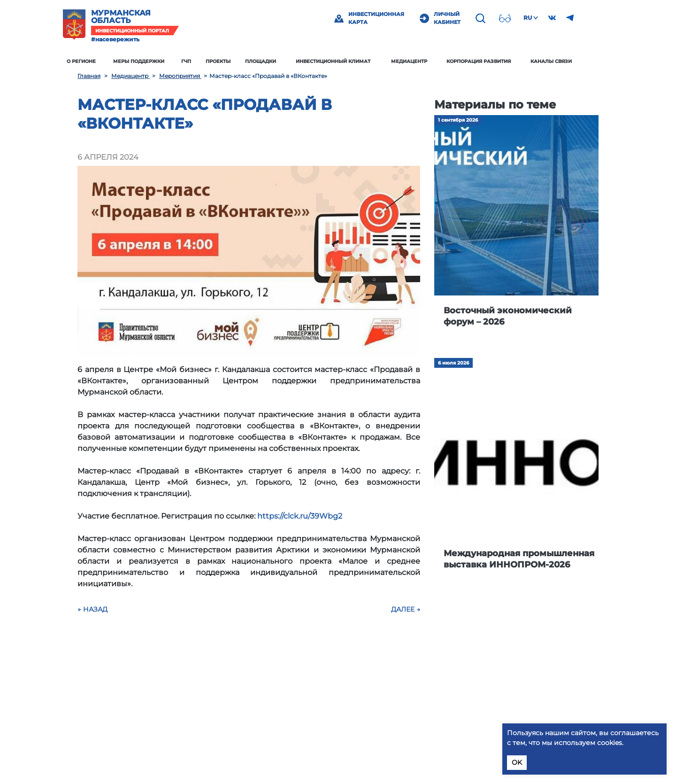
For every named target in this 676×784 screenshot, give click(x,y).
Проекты (233, 61)
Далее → (406, 609)
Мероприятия (180, 76)
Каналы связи (566, 61)
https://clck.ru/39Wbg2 (300, 516)
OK (517, 762)
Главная (89, 76)
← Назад (92, 609)
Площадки (275, 61)
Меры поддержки (153, 61)
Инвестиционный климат (348, 61)
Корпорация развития (493, 61)
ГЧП (201, 61)
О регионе (96, 61)
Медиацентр (423, 61)
